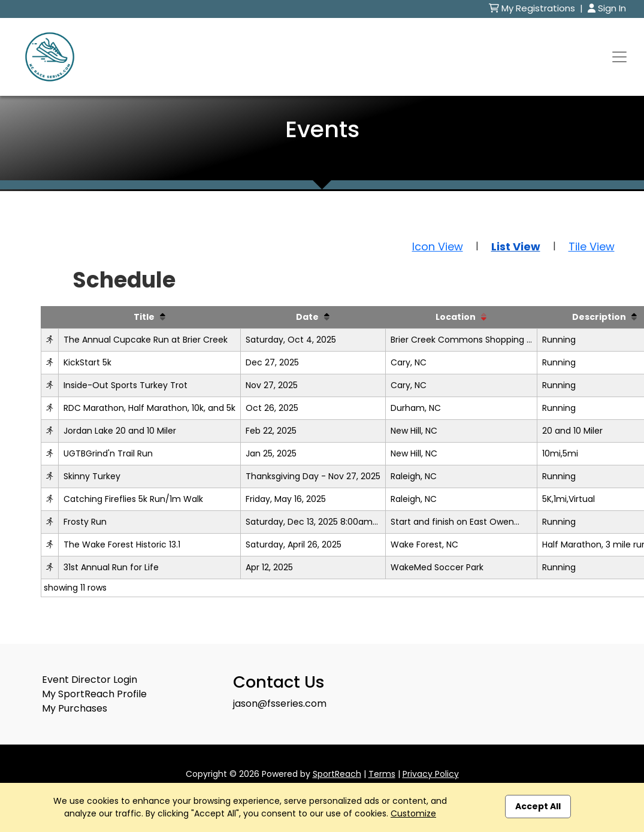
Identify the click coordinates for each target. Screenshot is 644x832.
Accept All (538, 806)
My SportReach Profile (94, 694)
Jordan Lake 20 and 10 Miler (120, 431)
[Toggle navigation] (619, 57)
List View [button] (516, 246)
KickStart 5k (87, 362)
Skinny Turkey (92, 476)
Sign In (607, 8)
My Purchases (75, 708)
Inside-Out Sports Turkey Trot (126, 385)
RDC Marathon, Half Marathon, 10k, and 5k (149, 408)
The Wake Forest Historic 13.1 (122, 544)
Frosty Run (85, 522)
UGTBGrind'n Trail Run (108, 453)
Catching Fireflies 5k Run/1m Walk (133, 499)
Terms (382, 774)
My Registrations (533, 8)
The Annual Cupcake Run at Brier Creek (146, 340)
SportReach (337, 774)
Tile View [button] (592, 246)
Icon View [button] (438, 246)
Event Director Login (90, 680)
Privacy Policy (431, 774)
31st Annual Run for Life (111, 567)
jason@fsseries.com (280, 704)
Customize (413, 813)
